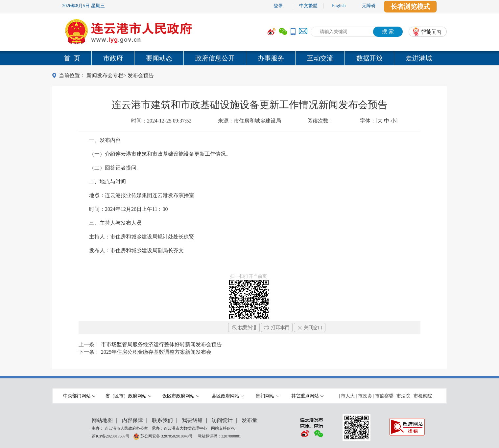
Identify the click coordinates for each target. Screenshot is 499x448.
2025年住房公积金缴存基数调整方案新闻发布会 (156, 352)
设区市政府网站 (181, 396)
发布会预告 (141, 75)
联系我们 (162, 420)
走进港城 (419, 58)
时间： (161, 121)
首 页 (72, 58)
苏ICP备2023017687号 (111, 436)
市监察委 (384, 396)
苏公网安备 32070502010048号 (167, 436)
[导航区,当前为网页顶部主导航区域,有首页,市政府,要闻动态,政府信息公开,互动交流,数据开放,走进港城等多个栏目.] (250, 58)
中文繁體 (308, 6)
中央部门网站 (79, 396)
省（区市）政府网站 (128, 396)
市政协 (365, 396)
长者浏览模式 (410, 7)
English (339, 6)
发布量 (250, 420)
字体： (379, 121)
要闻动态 (159, 58)
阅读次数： (321, 121)
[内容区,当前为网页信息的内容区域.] (250, 202)
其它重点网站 (307, 396)
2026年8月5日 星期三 (83, 6)
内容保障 (132, 420)
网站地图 (102, 420)
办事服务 (271, 58)
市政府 (113, 58)
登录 (278, 6)
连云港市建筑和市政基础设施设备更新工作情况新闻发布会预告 (250, 105)
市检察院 (423, 396)
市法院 (403, 396)
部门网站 (268, 396)
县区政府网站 (228, 396)
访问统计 (222, 420)
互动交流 (320, 58)
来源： (250, 121)
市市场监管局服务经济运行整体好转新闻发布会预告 (161, 344)
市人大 (348, 396)
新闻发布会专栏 (105, 75)
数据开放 (369, 58)
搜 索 (388, 31)
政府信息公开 (215, 58)
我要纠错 (192, 420)
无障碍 (369, 6)
